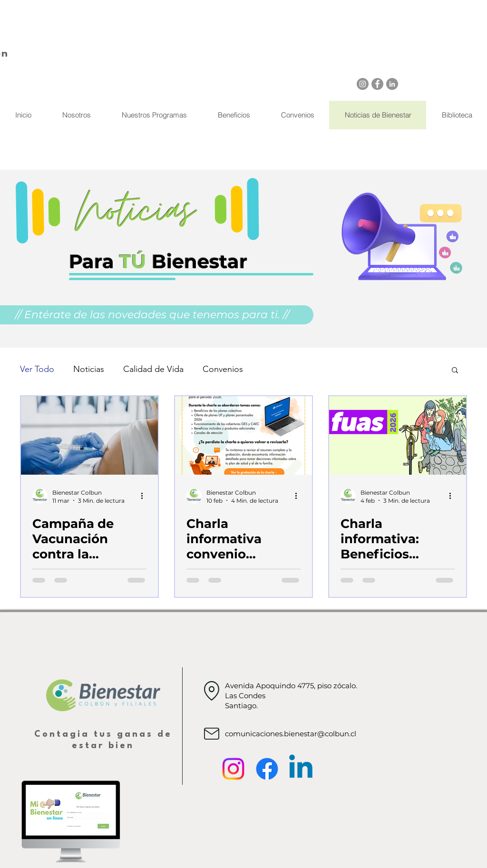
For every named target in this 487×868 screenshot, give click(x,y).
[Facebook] (377, 84)
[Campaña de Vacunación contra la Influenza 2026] (89, 435)
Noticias (89, 369)
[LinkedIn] (392, 84)
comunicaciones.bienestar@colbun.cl (291, 734)
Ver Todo (37, 369)
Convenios (223, 369)
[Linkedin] (301, 769)
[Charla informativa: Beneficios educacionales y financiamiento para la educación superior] (398, 435)
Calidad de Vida (153, 369)
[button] (455, 371)
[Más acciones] (145, 496)
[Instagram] (363, 84)
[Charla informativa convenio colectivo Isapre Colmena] (243, 435)
